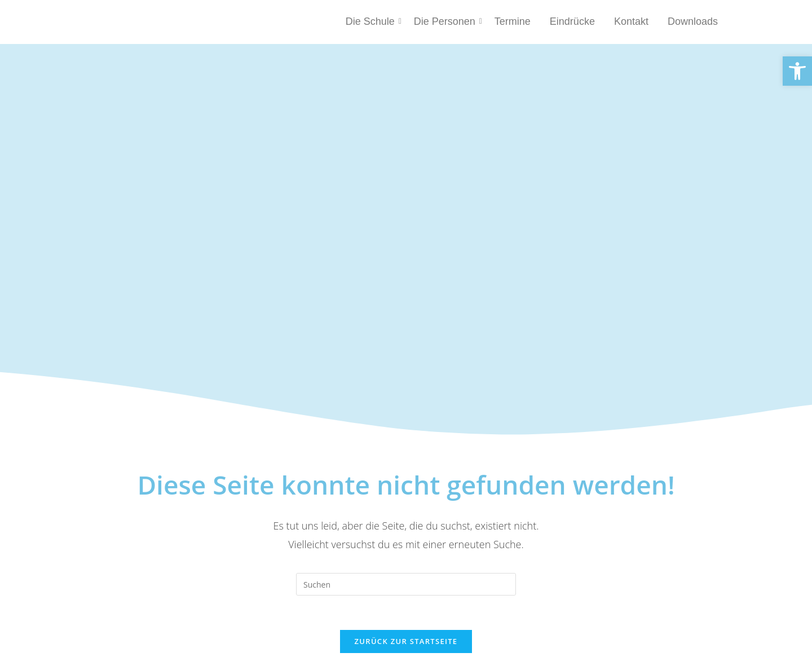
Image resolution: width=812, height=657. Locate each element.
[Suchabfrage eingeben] (406, 584)
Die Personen (447, 21)
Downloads (693, 21)
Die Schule (372, 21)
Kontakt (631, 21)
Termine (513, 21)
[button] (797, 71)
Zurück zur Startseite (406, 641)
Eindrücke (572, 21)
